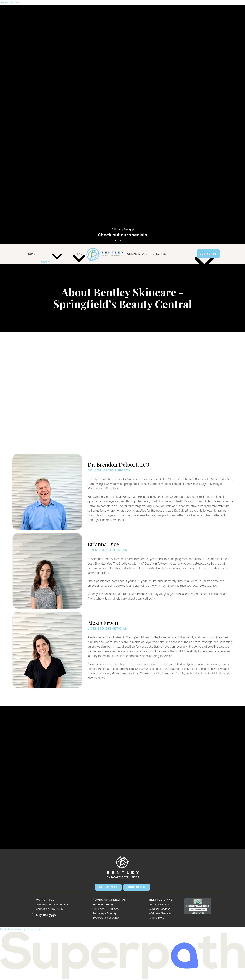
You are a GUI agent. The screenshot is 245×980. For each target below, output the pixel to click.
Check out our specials (123, 235)
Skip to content (10, 2)
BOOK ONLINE (137, 887)
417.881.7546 (108, 887)
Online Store (157, 918)
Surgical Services (159, 909)
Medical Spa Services (162, 905)
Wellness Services (160, 914)
